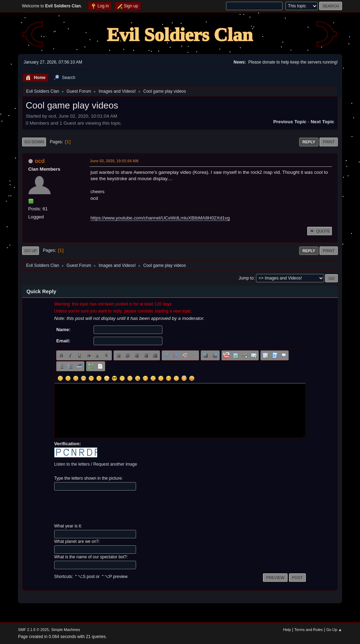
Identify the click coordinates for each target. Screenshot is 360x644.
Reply (309, 142)
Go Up (31, 251)
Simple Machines (66, 630)
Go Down (34, 142)
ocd (40, 161)
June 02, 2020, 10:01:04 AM (114, 161)
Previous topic (290, 122)
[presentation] (108, 507)
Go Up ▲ (334, 630)
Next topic (323, 122)
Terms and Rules (308, 630)
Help (287, 630)
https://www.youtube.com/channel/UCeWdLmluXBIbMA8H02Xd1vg (160, 218)
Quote (320, 231)
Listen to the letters (72, 464)
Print (329, 142)
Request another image (115, 464)
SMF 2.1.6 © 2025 (33, 630)
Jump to (246, 278)
